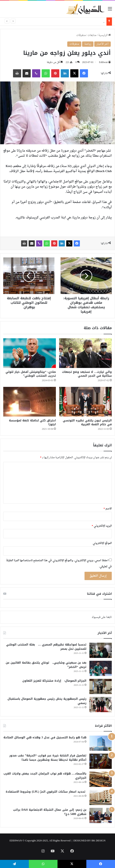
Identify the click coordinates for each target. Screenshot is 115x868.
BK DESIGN (98, 841)
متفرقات (81, 35)
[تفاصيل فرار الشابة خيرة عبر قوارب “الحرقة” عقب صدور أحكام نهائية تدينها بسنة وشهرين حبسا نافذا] (101, 761)
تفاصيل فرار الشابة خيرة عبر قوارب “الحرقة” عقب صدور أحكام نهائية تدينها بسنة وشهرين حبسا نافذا (48, 758)
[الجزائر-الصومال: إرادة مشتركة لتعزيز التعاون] (101, 686)
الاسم (108, 509)
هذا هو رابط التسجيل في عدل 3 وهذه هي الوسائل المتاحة (45, 737)
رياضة (88, 44)
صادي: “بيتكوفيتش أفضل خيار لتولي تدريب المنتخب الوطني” (31, 374)
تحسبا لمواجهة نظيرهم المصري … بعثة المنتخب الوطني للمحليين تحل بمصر (46, 647)
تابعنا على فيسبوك (102, 617)
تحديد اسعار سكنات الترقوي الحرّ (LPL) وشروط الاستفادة (46, 792)
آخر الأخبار (103, 44)
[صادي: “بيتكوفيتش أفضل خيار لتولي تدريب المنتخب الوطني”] (30, 353)
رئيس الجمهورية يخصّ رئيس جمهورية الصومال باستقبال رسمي (47, 701)
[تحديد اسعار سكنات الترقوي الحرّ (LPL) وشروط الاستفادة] (101, 797)
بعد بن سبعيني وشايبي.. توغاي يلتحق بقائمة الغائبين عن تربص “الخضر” (46, 665)
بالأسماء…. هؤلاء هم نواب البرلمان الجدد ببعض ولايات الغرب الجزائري (45, 776)
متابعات (92, 35)
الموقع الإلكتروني (102, 543)
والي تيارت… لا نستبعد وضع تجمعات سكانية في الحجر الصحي (87, 374)
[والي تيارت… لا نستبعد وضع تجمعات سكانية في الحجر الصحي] (85, 353)
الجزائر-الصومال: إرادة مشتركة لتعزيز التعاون (54, 681)
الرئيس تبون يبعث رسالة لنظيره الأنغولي (80, 21)
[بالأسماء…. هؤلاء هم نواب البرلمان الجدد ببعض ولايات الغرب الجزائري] (101, 779)
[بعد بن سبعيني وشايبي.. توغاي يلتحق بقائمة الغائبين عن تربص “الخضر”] (101, 668)
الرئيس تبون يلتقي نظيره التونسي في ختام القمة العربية (87, 422)
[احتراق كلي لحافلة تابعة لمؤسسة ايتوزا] (30, 402)
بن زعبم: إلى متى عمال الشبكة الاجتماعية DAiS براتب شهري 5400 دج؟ (50, 812)
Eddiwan (103, 62)
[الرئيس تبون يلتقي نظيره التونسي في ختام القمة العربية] (85, 402)
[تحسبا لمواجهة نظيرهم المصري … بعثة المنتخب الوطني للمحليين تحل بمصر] (101, 650)
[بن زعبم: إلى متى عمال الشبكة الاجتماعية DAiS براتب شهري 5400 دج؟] (101, 815)
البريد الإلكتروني (102, 526)
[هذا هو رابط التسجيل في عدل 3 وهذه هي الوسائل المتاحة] (101, 743)
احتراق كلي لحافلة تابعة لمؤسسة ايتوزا (32, 422)
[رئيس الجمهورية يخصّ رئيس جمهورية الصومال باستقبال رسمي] (101, 705)
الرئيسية (105, 35)
